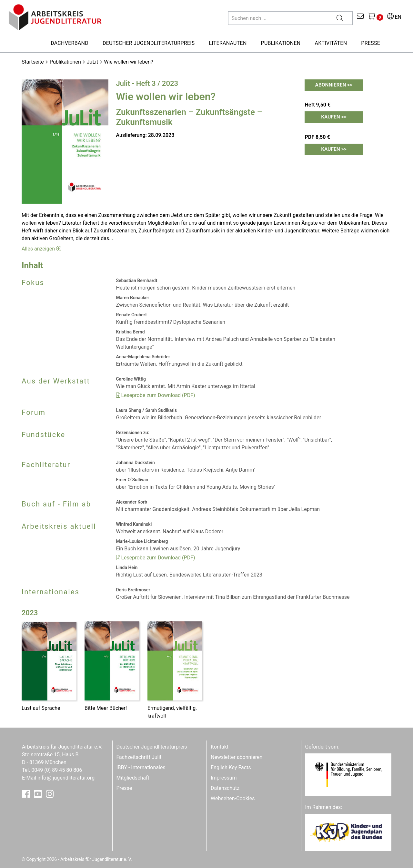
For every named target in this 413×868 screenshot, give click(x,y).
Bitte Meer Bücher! (106, 708)
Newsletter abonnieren (237, 757)
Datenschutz (225, 788)
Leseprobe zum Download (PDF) (156, 395)
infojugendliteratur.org (66, 778)
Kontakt (220, 747)
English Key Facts (231, 767)
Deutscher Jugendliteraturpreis (152, 747)
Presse (124, 788)
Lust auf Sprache (41, 708)
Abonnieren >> (334, 85)
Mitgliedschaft (133, 778)
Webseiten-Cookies (233, 798)
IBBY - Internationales (141, 767)
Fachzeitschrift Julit (139, 757)
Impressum (224, 778)
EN (394, 17)
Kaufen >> (334, 117)
